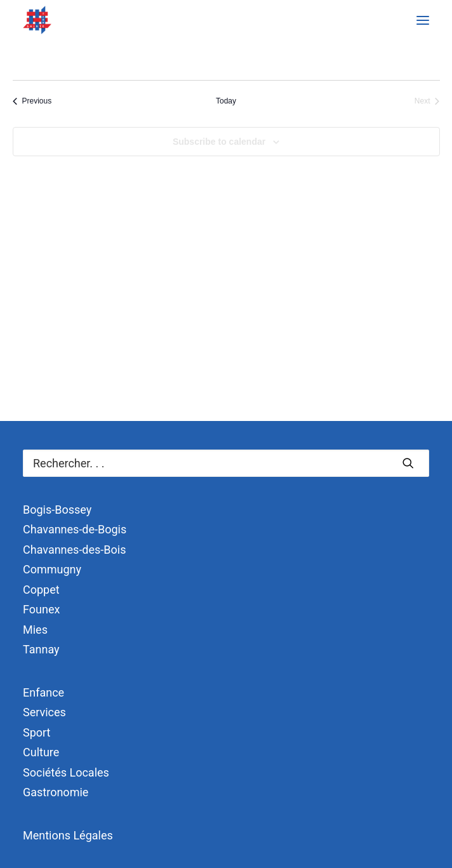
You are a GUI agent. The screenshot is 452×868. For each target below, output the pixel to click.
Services (44, 712)
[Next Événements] (427, 101)
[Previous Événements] (32, 101)
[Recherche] (226, 463)
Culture (41, 752)
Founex (41, 609)
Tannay (41, 649)
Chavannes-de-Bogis (75, 529)
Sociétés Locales (66, 772)
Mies (35, 630)
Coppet (41, 590)
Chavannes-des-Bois (74, 550)
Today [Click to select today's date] (226, 101)
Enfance (43, 692)
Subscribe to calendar (219, 142)
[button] (423, 20)
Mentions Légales (68, 835)
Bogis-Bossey (57, 510)
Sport (37, 732)
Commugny (52, 569)
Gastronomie (56, 792)
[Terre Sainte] (37, 20)
